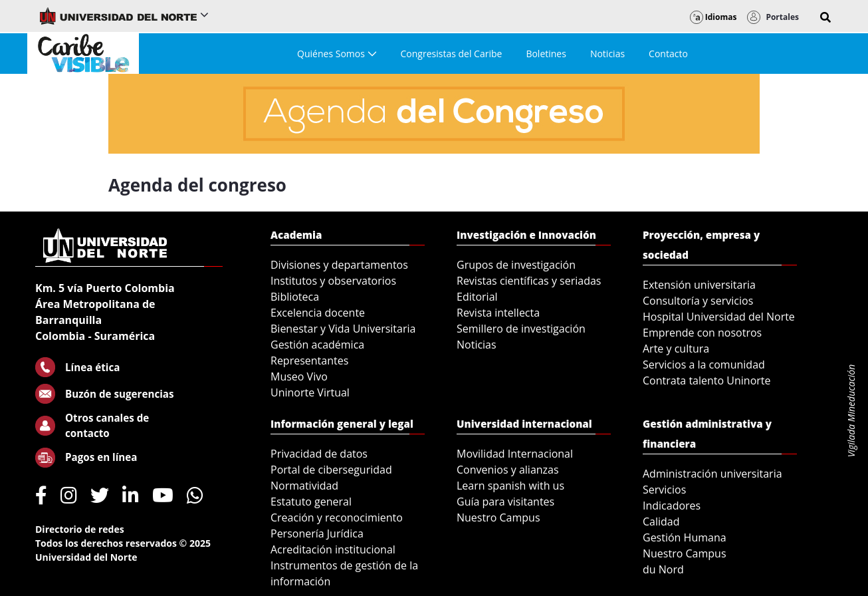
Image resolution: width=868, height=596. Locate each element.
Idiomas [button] (713, 17)
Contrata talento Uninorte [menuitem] (707, 380)
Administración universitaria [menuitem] (712, 474)
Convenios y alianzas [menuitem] (508, 470)
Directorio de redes (80, 529)
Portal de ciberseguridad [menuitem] (331, 470)
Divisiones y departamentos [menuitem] (339, 265)
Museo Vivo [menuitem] (299, 376)
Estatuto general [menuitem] (311, 502)
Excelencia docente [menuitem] (318, 313)
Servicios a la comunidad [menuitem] (704, 365)
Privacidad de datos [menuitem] (319, 454)
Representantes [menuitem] (309, 361)
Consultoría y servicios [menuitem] (698, 301)
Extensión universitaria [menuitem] (699, 285)
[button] (825, 17)
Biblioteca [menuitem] (295, 297)
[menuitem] (337, 54)
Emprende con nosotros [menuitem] (702, 333)
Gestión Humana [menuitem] (685, 537)
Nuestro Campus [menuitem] (498, 518)
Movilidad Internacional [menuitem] (515, 454)
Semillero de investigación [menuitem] (521, 329)
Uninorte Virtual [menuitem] (310, 392)
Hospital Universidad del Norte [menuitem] (719, 317)
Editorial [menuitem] (477, 297)
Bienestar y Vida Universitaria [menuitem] (343, 329)
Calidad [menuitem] (661, 521)
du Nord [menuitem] (663, 569)
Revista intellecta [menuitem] (498, 313)
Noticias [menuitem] (477, 345)
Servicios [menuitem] (664, 490)
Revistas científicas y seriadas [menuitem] (529, 281)
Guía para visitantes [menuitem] (505, 502)
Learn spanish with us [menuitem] (510, 486)
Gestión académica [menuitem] (317, 345)
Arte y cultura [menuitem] (676, 349)
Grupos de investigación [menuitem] (516, 265)
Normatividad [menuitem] (304, 486)
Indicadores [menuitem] (672, 506)
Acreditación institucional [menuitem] (333, 549)
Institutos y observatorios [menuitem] (333, 281)
